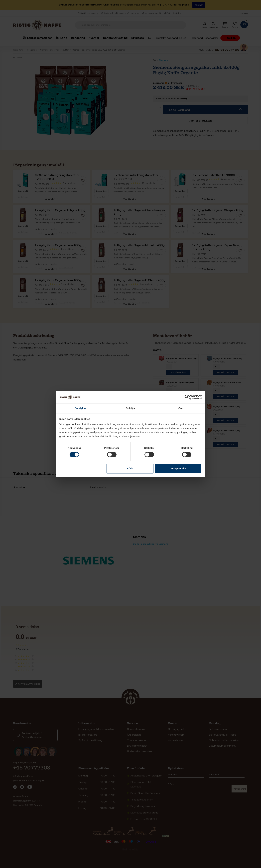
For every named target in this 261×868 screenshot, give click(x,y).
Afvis (130, 468)
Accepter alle (178, 468)
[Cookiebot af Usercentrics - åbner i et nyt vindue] (187, 397)
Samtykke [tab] (81, 408)
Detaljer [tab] (130, 408)
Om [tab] (180, 408)
